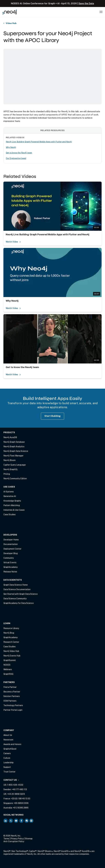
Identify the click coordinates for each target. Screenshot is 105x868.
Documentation (11, 544)
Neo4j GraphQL (11, 469)
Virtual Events (10, 563)
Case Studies (9, 515)
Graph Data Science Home (16, 585)
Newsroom (8, 740)
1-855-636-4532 (15, 785)
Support (7, 767)
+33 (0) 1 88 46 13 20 (21, 799)
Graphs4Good (10, 749)
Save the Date (86, 4)
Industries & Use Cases (14, 510)
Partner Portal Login (13, 710)
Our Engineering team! (16, 158)
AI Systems (9, 492)
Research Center (11, 642)
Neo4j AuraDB (10, 437)
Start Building (53, 416)
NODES (7, 665)
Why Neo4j (11, 147)
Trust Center (9, 772)
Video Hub (11, 23)
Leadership (8, 763)
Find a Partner (10, 687)
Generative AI (10, 496)
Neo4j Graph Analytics (14, 447)
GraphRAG (8, 674)
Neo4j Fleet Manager (13, 456)
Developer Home (11, 540)
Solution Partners (12, 696)
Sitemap (29, 839)
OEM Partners (10, 701)
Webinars (8, 669)
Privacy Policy (17, 839)
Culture (7, 758)
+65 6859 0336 (21, 803)
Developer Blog (11, 553)
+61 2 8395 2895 (21, 808)
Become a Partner (12, 692)
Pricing (7, 474)
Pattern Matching (12, 505)
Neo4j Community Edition (15, 479)
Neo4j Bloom (9, 460)
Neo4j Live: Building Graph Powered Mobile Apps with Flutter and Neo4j (39, 142)
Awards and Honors (12, 744)
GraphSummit (10, 660)
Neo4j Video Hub (11, 651)
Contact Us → (11, 780)
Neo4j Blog (9, 633)
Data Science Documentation (17, 589)
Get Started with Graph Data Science (21, 594)
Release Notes (10, 572)
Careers (7, 753)
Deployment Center (12, 549)
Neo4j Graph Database (14, 442)
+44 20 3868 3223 (16, 794)
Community (9, 558)
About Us (8, 735)
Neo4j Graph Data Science (16, 451)
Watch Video (13, 242)
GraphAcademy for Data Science (19, 603)
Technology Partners (13, 705)
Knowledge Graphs (12, 501)
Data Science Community (15, 599)
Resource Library (11, 628)
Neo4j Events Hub (12, 656)
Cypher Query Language (15, 465)
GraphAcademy (10, 567)
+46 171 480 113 (19, 789)
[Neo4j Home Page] (10, 12)
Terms (6, 839)
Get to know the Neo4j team (19, 153)
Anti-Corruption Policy (14, 841)
